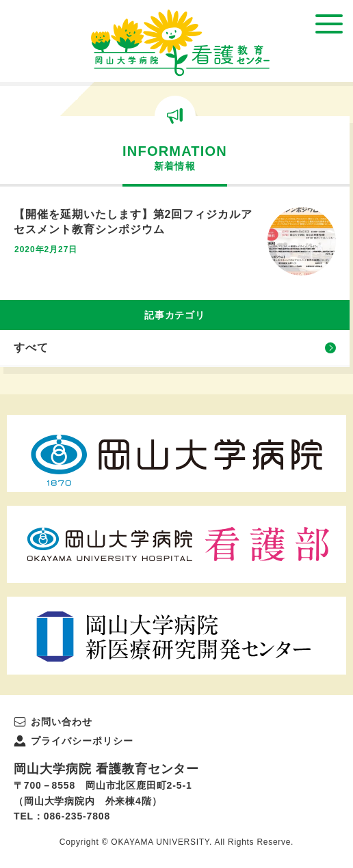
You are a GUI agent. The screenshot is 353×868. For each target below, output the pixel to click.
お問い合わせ (62, 722)
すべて (31, 348)
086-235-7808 (77, 816)
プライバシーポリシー (82, 741)
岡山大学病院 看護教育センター (180, 43)
